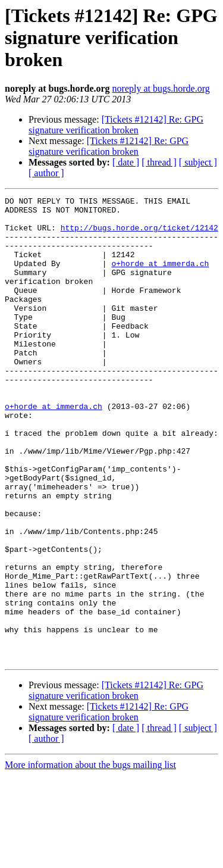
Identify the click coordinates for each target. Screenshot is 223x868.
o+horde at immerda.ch (160, 277)
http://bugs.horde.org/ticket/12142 (139, 235)
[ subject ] (198, 162)
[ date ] (126, 162)
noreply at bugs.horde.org (161, 88)
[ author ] (46, 173)
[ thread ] (159, 162)
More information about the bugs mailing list (90, 858)
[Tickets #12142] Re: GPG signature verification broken (116, 125)
